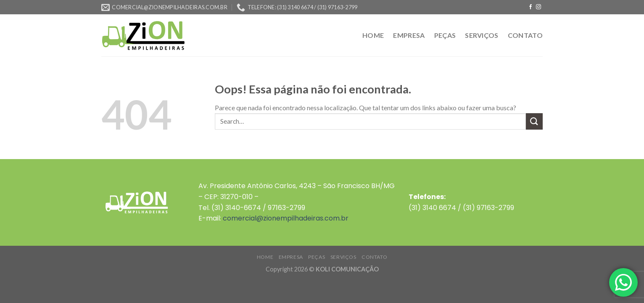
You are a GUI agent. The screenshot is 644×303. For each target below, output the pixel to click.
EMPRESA (409, 35)
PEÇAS (445, 35)
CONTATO (525, 35)
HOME (373, 35)
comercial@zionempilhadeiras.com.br (286, 218)
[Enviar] (534, 121)
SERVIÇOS (482, 35)
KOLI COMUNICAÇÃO (347, 269)
